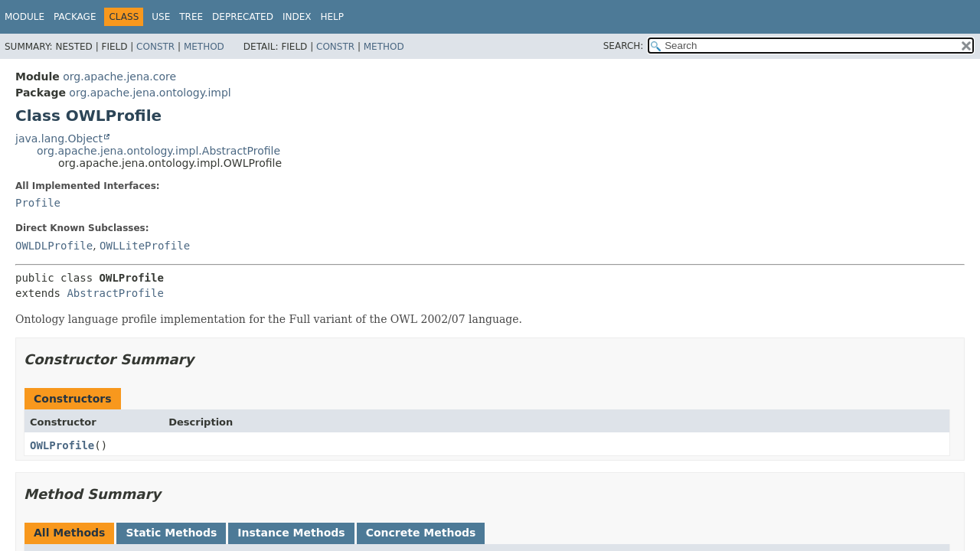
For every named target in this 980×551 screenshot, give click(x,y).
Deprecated (243, 17)
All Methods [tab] (69, 533)
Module (24, 17)
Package (75, 17)
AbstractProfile (115, 293)
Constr (155, 47)
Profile (38, 203)
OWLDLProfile (54, 246)
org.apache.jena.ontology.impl (150, 93)
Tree (191, 17)
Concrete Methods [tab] (421, 533)
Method (204, 47)
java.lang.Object (59, 139)
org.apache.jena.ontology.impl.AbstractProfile (158, 151)
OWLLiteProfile (145, 246)
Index (297, 17)
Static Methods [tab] (171, 533)
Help (332, 17)
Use (161, 17)
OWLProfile (62, 445)
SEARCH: (624, 46)
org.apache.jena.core (119, 77)
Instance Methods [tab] (291, 533)
